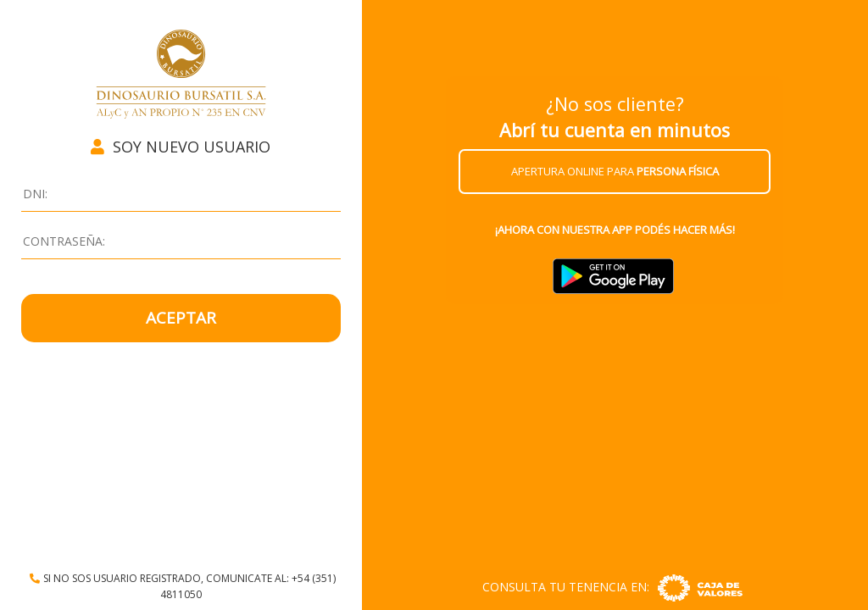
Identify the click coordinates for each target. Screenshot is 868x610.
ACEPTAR (181, 318)
